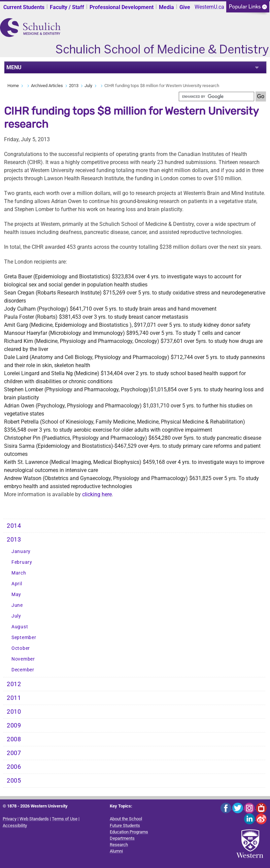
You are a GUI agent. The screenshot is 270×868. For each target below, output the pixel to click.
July (88, 86)
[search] (216, 96)
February (22, 562)
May (16, 595)
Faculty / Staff (67, 7)
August (20, 627)
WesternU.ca (209, 7)
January (21, 551)
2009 (14, 725)
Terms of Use (65, 819)
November (23, 659)
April (17, 584)
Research (119, 845)
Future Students (125, 825)
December (23, 670)
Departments (122, 838)
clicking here (97, 494)
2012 (14, 684)
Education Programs (129, 832)
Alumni (116, 851)
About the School (126, 819)
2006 (14, 767)
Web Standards (34, 819)
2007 (14, 753)
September (24, 638)
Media (166, 7)
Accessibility (15, 825)
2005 (14, 781)
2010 (14, 712)
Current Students (24, 7)
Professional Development (122, 7)
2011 (14, 698)
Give (185, 7)
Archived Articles (47, 86)
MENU (14, 67)
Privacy (10, 819)
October (21, 648)
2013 (74, 86)
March (19, 573)
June (17, 605)
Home (13, 86)
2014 (14, 526)
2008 (14, 739)
